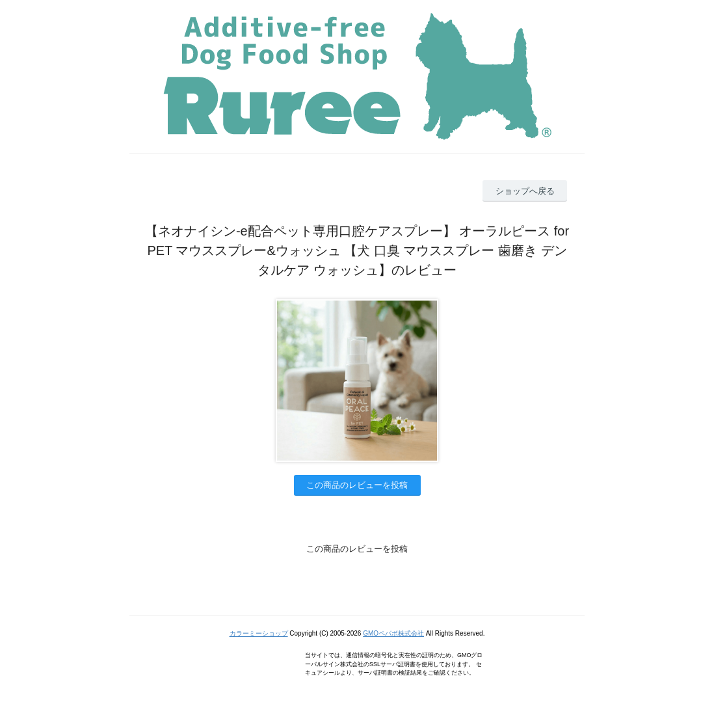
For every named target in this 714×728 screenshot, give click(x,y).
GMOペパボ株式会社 (393, 633)
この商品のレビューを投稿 (357, 485)
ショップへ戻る (525, 191)
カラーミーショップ (259, 633)
